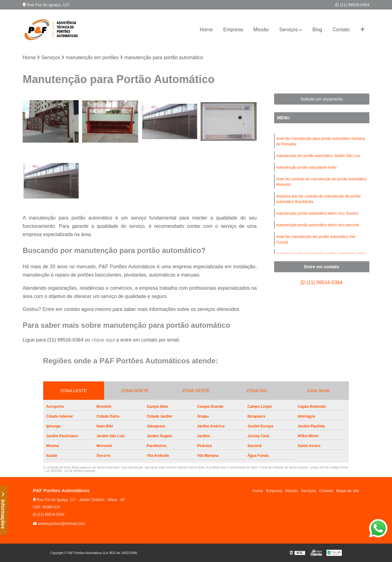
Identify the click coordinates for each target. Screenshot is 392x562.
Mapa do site (348, 491)
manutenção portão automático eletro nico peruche (318, 225)
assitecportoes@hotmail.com (59, 524)
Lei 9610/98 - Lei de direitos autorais (70, 471)
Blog (317, 30)
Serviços (289, 30)
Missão (261, 30)
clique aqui (103, 340)
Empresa (233, 30)
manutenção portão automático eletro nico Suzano (317, 213)
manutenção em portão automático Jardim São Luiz (318, 156)
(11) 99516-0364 (352, 5)
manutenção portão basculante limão (306, 167)
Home (206, 30)
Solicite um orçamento (322, 99)
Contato (341, 30)
